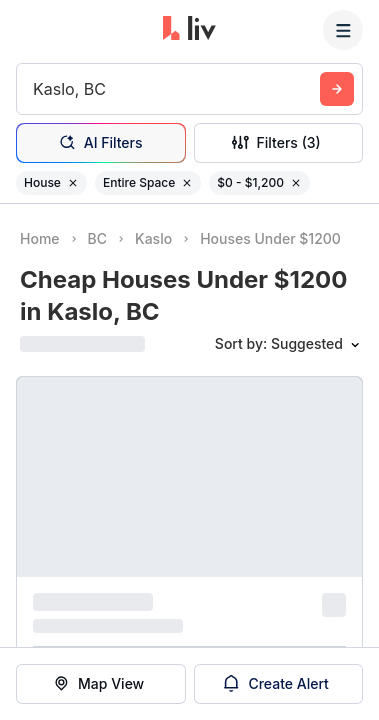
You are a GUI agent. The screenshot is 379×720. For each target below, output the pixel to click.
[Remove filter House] (73, 183)
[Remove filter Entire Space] (187, 183)
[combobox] (35, 89)
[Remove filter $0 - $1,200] (296, 183)
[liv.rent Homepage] (189, 30)
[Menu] (343, 30)
